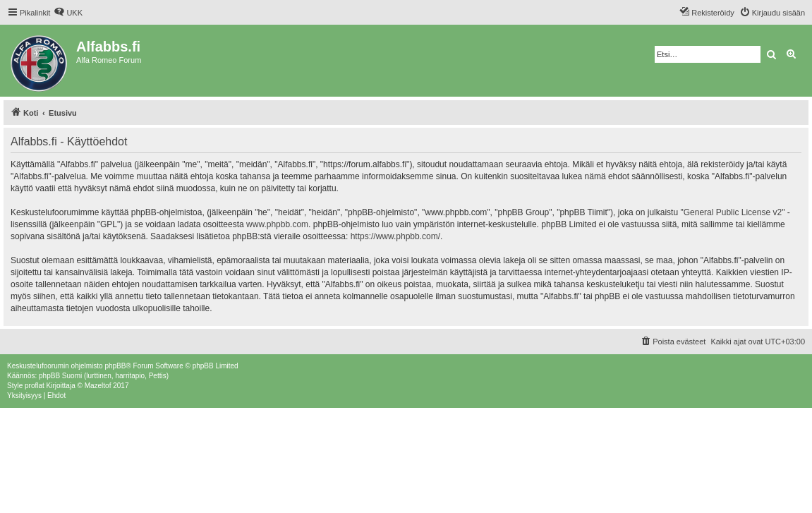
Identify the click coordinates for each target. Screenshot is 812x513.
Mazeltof (98, 386)
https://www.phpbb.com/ (395, 236)
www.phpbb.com (277, 224)
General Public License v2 (733, 212)
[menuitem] (68, 13)
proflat (35, 386)
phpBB (115, 366)
